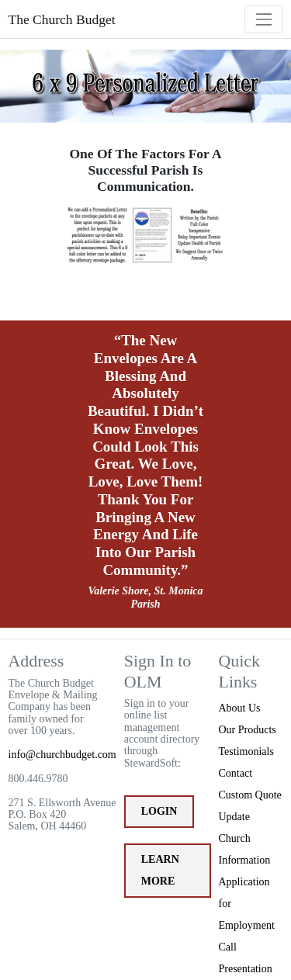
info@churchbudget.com (62, 755)
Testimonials (246, 751)
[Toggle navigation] (263, 19)
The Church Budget (62, 19)
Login (159, 811)
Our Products (248, 730)
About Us (240, 708)
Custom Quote (250, 795)
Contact (236, 773)
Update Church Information (245, 838)
